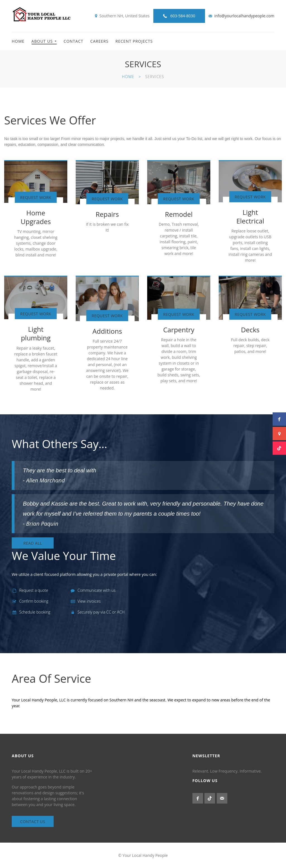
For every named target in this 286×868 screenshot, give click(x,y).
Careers (99, 41)
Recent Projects (134, 41)
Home (18, 41)
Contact (73, 41)
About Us (42, 41)
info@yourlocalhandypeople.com (244, 16)
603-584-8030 (183, 16)
